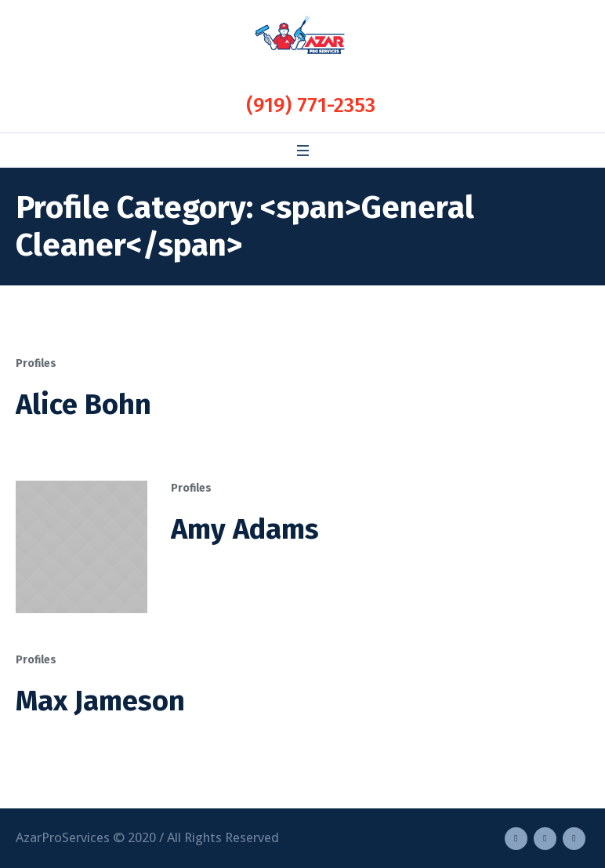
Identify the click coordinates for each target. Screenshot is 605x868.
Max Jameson (100, 701)
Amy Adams (245, 529)
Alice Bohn (83, 405)
